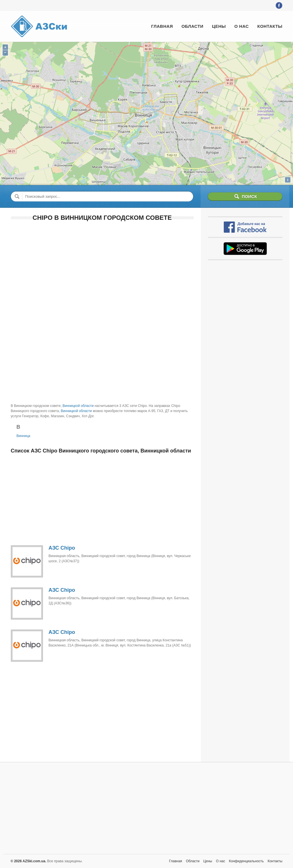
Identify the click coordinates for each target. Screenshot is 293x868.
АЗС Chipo (62, 548)
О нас (241, 26)
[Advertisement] (102, 268)
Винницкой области (78, 406)
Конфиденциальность (246, 861)
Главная (162, 26)
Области (192, 26)
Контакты (270, 26)
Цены (219, 26)
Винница (23, 436)
